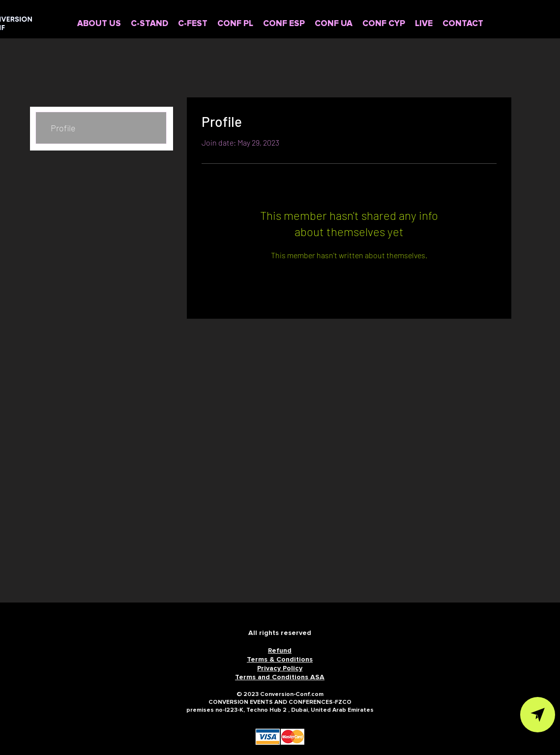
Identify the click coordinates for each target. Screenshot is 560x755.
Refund (280, 650)
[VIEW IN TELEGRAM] (538, 715)
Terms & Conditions (280, 659)
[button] (235, 24)
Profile (63, 128)
